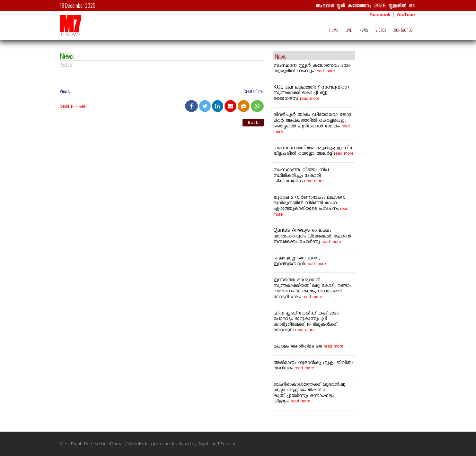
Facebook (380, 15)
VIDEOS (381, 30)
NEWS (364, 30)
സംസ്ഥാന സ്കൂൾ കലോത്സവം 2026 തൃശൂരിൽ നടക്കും (373, 6)
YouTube (406, 15)
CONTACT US (403, 30)
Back (253, 122)
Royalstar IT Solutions (218, 444)
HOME (334, 30)
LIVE (349, 30)
